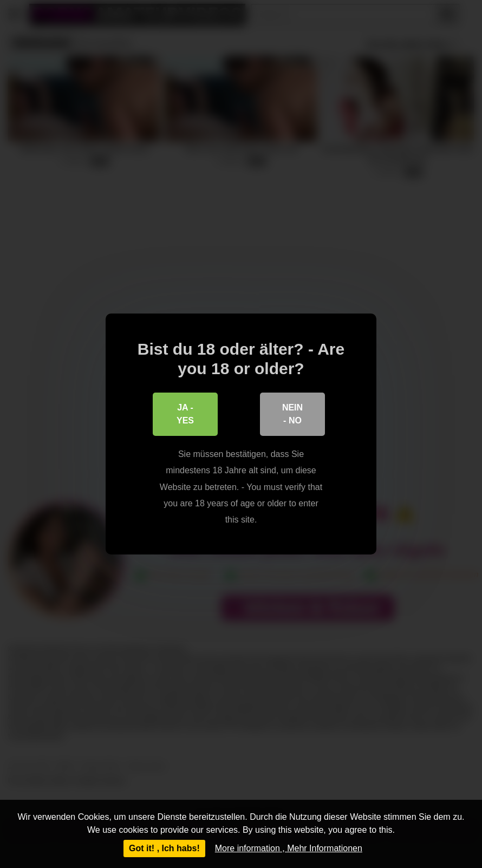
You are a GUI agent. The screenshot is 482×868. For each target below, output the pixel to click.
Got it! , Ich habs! (164, 848)
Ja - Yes (185, 414)
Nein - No (292, 414)
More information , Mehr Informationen (289, 848)
